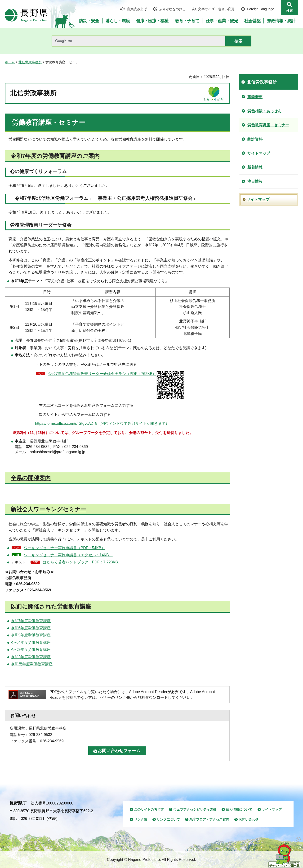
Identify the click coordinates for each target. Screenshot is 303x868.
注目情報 (255, 181)
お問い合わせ (249, 819)
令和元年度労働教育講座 (32, 664)
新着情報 (255, 167)
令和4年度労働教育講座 (31, 642)
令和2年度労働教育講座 (31, 657)
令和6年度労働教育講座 (31, 628)
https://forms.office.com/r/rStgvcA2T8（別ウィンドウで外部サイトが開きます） (102, 423)
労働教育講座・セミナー (268, 125)
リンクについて (168, 819)
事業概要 (255, 97)
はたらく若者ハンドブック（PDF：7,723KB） (82, 562)
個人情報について (239, 809)
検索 (290, 11)
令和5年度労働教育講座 (31, 635)
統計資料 (255, 139)
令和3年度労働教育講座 (31, 650)
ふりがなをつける (172, 9)
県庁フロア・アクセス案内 (209, 819)
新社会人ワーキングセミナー (48, 509)
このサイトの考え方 (149, 809)
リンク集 (141, 819)
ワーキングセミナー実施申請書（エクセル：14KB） (68, 555)
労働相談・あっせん (264, 111)
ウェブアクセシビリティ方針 (195, 809)
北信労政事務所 (30, 62)
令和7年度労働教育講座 (31, 621)
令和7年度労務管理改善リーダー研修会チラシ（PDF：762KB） (116, 385)
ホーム (10, 62)
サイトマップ (259, 153)
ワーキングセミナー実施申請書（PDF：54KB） (65, 548)
